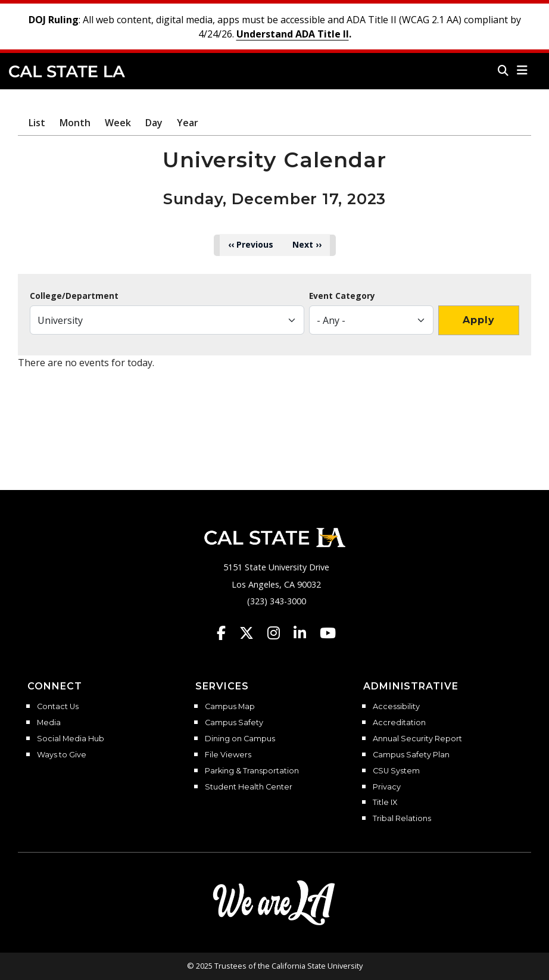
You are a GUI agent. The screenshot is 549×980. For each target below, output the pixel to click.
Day (154, 123)
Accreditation (399, 723)
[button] (523, 70)
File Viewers (228, 755)
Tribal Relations (402, 819)
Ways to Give (62, 755)
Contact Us (58, 707)
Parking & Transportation (252, 771)
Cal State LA (67, 71)
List (37, 123)
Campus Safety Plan (411, 755)
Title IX (385, 803)
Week (118, 123)
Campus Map (230, 707)
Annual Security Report (417, 739)
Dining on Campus (240, 739)
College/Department (74, 296)
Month (75, 123)
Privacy (387, 787)
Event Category (342, 296)
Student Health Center (249, 787)
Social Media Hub (71, 739)
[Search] (503, 70)
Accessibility (396, 707)
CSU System (396, 771)
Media (49, 723)
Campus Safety (234, 723)
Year (188, 123)
